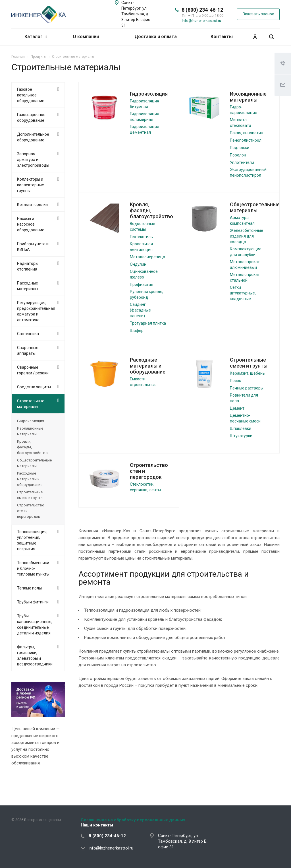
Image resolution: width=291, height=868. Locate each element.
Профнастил (142, 284)
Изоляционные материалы (248, 97)
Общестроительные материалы (255, 207)
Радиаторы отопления (28, 266)
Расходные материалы (28, 286)
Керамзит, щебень (247, 373)
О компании (86, 37)
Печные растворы (247, 388)
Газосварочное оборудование (31, 117)
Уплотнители (242, 162)
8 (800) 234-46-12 (202, 10)
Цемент (237, 408)
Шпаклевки (241, 428)
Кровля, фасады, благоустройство (32, 447)
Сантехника (28, 334)
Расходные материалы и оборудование (148, 366)
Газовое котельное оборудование (31, 95)
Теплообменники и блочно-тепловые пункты (33, 568)
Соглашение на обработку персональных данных (133, 820)
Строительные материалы (31, 404)
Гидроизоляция (149, 94)
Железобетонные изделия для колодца (247, 236)
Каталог (36, 37)
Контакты (222, 37)
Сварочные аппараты (28, 351)
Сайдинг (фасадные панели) (140, 310)
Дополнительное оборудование (33, 137)
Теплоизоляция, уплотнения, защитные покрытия (32, 540)
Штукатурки (241, 436)
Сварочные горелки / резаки (33, 370)
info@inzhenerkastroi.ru (201, 21)
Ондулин (138, 264)
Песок (235, 381)
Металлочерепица (147, 257)
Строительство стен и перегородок (31, 511)
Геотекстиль (141, 237)
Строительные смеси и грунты (249, 363)
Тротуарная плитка (148, 323)
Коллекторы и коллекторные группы (31, 185)
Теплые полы (29, 588)
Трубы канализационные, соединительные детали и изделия (35, 624)
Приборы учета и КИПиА (33, 247)
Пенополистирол (246, 140)
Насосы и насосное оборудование (31, 224)
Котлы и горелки (32, 205)
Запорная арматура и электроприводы (33, 160)
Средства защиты (34, 387)
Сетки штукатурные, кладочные (243, 293)
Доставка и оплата (156, 37)
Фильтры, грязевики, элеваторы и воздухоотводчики (35, 655)
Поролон (238, 155)
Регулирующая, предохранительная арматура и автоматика (36, 311)
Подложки (240, 148)
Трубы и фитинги (33, 602)
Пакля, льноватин (247, 133)
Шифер (137, 331)
